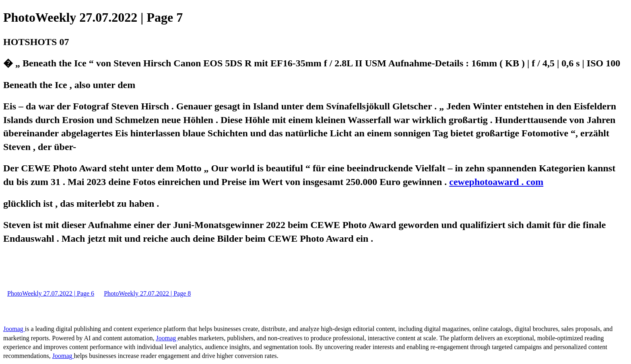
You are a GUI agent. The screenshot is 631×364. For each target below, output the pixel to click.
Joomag (14, 329)
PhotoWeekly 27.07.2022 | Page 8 (147, 293)
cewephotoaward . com (496, 182)
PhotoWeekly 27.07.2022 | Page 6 (51, 293)
